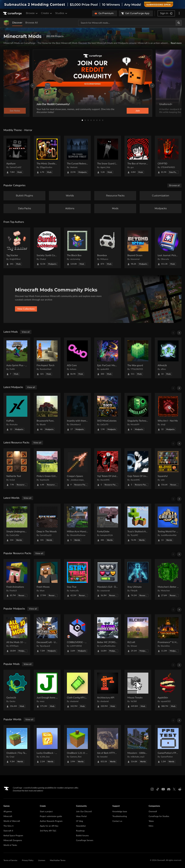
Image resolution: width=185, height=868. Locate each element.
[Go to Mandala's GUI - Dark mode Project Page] (108, 579)
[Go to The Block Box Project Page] (77, 248)
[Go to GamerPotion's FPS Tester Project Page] (168, 745)
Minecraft (8, 816)
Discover (17, 23)
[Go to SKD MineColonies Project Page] (108, 413)
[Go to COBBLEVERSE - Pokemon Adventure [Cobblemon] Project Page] (77, 635)
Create (47, 13)
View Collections (26, 309)
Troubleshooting (120, 816)
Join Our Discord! (84, 812)
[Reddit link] (180, 789)
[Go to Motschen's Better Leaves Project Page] (168, 579)
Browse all (174, 185)
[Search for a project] (127, 23)
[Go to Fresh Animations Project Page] (17, 579)
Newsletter (81, 826)
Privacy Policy (28, 860)
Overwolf (153, 812)
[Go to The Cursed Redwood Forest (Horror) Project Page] (77, 156)
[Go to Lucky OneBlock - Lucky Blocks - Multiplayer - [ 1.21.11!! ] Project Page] (47, 745)
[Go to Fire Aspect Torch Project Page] (47, 358)
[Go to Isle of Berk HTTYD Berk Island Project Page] (108, 745)
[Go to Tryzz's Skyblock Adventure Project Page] (138, 524)
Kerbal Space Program (13, 836)
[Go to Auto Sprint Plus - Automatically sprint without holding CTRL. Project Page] (17, 358)
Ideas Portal (81, 816)
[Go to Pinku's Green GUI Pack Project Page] (47, 469)
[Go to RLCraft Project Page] (138, 635)
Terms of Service (10, 860)
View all (26, 332)
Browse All (31, 23)
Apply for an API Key (49, 826)
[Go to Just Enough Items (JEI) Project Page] (47, 690)
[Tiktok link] (158, 789)
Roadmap (80, 831)
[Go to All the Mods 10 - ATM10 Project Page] (17, 635)
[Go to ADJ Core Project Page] (77, 358)
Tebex (151, 821)
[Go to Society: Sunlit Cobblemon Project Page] (47, 248)
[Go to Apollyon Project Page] (17, 156)
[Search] (179, 23)
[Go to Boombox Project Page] (108, 248)
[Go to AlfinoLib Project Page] (168, 358)
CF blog (79, 821)
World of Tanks (10, 845)
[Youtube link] (163, 789)
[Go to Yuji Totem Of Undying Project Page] (108, 469)
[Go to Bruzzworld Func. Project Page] (47, 413)
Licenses (42, 860)
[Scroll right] (179, 333)
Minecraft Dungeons (13, 840)
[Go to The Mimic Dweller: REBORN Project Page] (47, 156)
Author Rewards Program (51, 821)
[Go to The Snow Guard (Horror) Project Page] (108, 156)
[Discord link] (169, 789)
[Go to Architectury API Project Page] (108, 690)
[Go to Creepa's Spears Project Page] (77, 469)
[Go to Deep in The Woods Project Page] (47, 524)
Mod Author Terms (58, 860)
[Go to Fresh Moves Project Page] (47, 579)
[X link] (174, 789)
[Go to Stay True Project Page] (77, 579)
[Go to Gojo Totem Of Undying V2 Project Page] (138, 469)
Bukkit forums (82, 836)
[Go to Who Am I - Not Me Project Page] (168, 413)
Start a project (46, 812)
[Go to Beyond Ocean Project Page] (138, 248)
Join (138, 111)
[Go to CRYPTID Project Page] (168, 156)
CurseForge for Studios (159, 816)
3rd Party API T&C (48, 831)
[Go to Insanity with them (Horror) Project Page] (77, 413)
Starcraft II (8, 831)
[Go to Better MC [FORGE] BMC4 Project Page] (108, 635)
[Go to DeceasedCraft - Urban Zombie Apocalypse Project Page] (47, 635)
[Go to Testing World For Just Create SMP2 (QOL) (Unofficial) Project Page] (168, 524)
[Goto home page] (13, 13)
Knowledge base (120, 812)
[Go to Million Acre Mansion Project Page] (77, 524)
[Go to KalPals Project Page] (17, 413)
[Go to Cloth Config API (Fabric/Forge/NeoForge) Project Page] (77, 690)
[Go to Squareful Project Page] (168, 469)
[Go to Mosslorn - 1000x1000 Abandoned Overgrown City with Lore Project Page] (138, 745)
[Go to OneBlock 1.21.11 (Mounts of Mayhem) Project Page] (77, 745)
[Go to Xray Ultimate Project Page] (138, 579)
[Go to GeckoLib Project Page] (17, 690)
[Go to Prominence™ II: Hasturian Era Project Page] (168, 635)
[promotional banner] (92, 4)
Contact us (117, 821)
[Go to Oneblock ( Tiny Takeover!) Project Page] (17, 745)
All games (8, 812)
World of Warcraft (12, 821)
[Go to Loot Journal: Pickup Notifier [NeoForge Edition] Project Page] (168, 248)
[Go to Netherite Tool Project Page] (17, 469)
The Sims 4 (8, 826)
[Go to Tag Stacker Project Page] (17, 248)
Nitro (151, 826)
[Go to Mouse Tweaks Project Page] (138, 690)
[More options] (179, 13)
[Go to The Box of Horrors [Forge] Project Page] (138, 156)
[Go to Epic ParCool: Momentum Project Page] (108, 358)
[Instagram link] (152, 789)
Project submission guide (51, 816)
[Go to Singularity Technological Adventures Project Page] (138, 413)
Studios (61, 13)
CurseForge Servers (85, 840)
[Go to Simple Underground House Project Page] (17, 524)
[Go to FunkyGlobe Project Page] (108, 524)
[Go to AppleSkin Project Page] (168, 690)
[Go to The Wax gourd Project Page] (138, 358)
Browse (32, 13)
